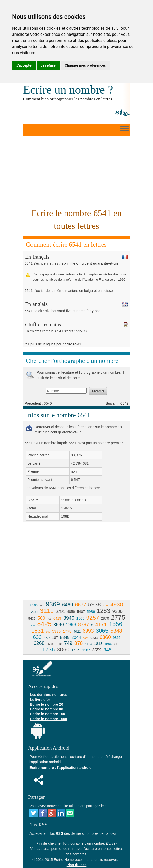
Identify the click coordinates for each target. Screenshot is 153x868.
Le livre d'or (40, 700)
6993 (88, 631)
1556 (116, 624)
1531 (38, 631)
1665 (80, 618)
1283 (104, 611)
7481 (117, 644)
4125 (106, 606)
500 (41, 618)
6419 (57, 618)
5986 (91, 612)
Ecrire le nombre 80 (47, 709)
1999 (71, 625)
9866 (117, 638)
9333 (94, 638)
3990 (58, 625)
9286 (117, 611)
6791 (60, 612)
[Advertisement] (76, 172)
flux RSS (56, 833)
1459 (76, 650)
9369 (53, 604)
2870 (105, 618)
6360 (105, 637)
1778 (67, 631)
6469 (68, 605)
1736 (49, 649)
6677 (81, 605)
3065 (102, 631)
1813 (98, 644)
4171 (101, 624)
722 (49, 619)
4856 (71, 612)
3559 (97, 650)
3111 (47, 611)
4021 (77, 632)
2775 (118, 617)
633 (37, 637)
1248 (58, 644)
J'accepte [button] (24, 65)
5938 (95, 605)
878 (79, 643)
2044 (76, 637)
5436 (32, 619)
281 (42, 606)
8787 (84, 624)
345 (108, 650)
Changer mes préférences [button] (85, 65)
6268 (39, 643)
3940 (69, 618)
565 (48, 632)
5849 (65, 637)
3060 (63, 649)
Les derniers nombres (49, 695)
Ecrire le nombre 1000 (49, 719)
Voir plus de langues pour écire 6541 (52, 344)
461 (33, 625)
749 (68, 643)
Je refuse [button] (48, 65)
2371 (35, 612)
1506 (108, 644)
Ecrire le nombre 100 (48, 714)
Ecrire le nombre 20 (47, 704)
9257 (93, 618)
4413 (88, 644)
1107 (86, 650)
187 (55, 638)
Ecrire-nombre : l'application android (60, 768)
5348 (116, 631)
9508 (50, 644)
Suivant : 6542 (117, 403)
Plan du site (77, 865)
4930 (117, 605)
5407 (81, 612)
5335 (56, 631)
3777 (47, 638)
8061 (86, 638)
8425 (44, 624)
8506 (34, 605)
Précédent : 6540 (38, 403)
